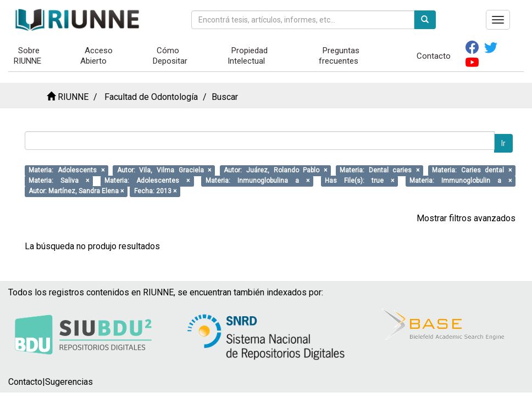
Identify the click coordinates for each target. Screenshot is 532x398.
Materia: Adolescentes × (147, 181)
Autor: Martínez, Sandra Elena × (76, 191)
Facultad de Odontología (151, 97)
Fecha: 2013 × (155, 191)
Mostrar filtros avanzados (466, 218)
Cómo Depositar (170, 56)
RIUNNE (73, 97)
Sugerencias (69, 382)
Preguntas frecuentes (339, 56)
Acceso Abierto (96, 56)
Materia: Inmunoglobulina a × (257, 181)
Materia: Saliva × (59, 181)
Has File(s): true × (359, 181)
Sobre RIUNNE (27, 56)
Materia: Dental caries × (379, 170)
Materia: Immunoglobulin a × (461, 181)
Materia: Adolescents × (66, 170)
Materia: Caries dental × (472, 170)
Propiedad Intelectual (248, 56)
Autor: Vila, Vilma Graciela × (164, 170)
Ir (503, 143)
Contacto (434, 56)
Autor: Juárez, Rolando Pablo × (275, 170)
